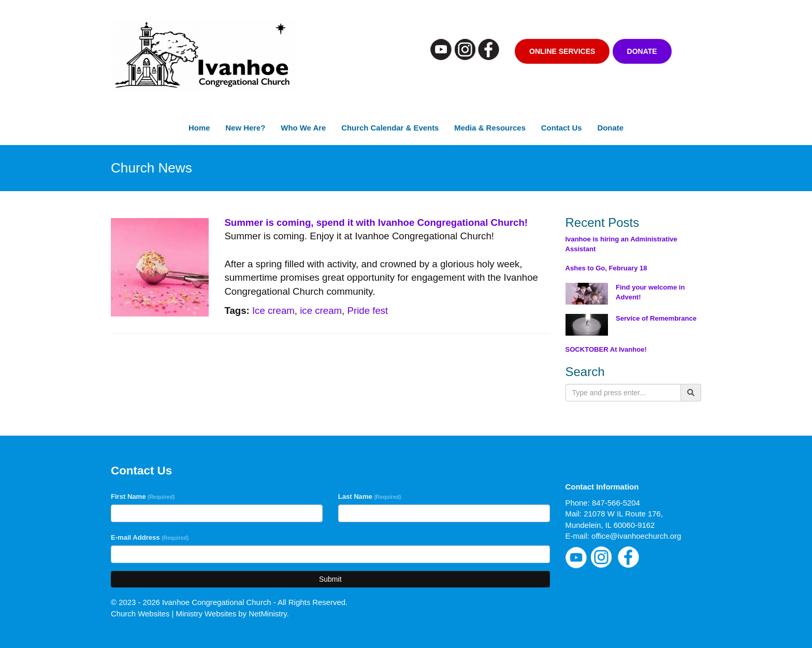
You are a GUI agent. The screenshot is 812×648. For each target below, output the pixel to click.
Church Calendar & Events (390, 128)
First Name (143, 496)
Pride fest (367, 311)
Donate (642, 51)
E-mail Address (150, 537)
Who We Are (303, 128)
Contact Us (562, 128)
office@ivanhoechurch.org (636, 536)
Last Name (370, 496)
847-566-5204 (616, 503)
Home (199, 128)
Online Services (562, 51)
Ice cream (273, 311)
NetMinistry (268, 614)
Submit (330, 579)
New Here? (245, 128)
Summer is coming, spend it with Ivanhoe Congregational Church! (376, 222)
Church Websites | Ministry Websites (175, 614)
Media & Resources (490, 128)
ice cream (321, 311)
